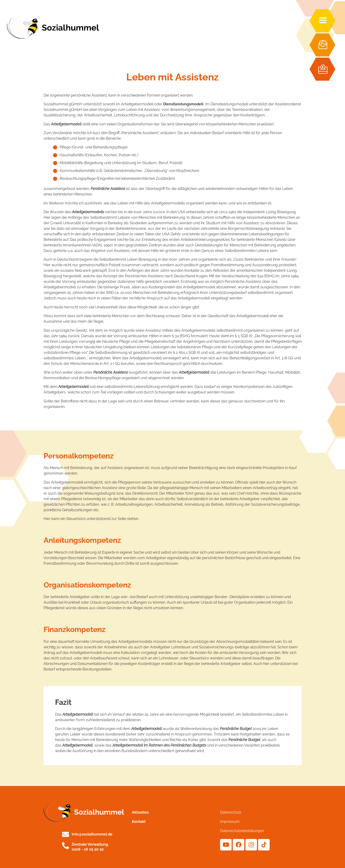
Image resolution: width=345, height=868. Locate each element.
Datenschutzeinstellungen (242, 831)
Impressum (230, 822)
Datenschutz (231, 812)
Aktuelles (140, 812)
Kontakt (139, 822)
